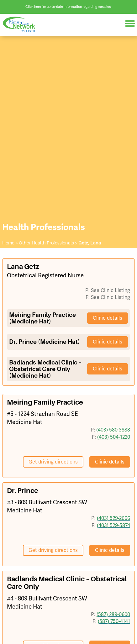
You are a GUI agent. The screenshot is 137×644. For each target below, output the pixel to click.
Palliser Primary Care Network (22, 25)
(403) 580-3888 (113, 430)
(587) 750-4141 (114, 621)
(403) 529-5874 (113, 526)
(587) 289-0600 (113, 615)
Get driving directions (53, 462)
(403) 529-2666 (113, 518)
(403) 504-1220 (114, 437)
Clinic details (108, 318)
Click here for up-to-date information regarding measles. (68, 7)
